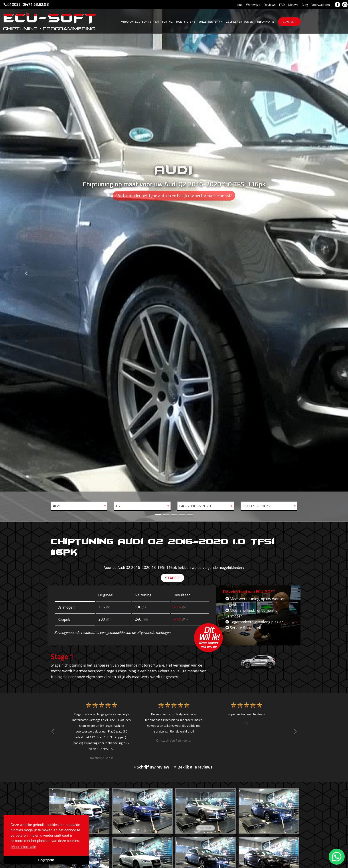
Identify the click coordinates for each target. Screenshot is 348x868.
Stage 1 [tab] (172, 578)
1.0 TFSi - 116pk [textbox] (257, 506)
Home (239, 5)
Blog (305, 5)
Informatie (266, 21)
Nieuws (293, 5)
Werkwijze (253, 5)
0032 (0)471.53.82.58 (26, 4)
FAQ (282, 5)
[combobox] (79, 506)
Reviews (270, 5)
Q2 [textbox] (118, 506)
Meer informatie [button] (24, 847)
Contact (289, 22)
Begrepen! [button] (46, 860)
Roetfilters (186, 21)
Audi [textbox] (56, 506)
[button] (26, 260)
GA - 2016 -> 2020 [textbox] (195, 506)
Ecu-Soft (136, 21)
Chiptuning (164, 21)
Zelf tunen (240, 21)
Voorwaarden (321, 5)
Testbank (211, 21)
